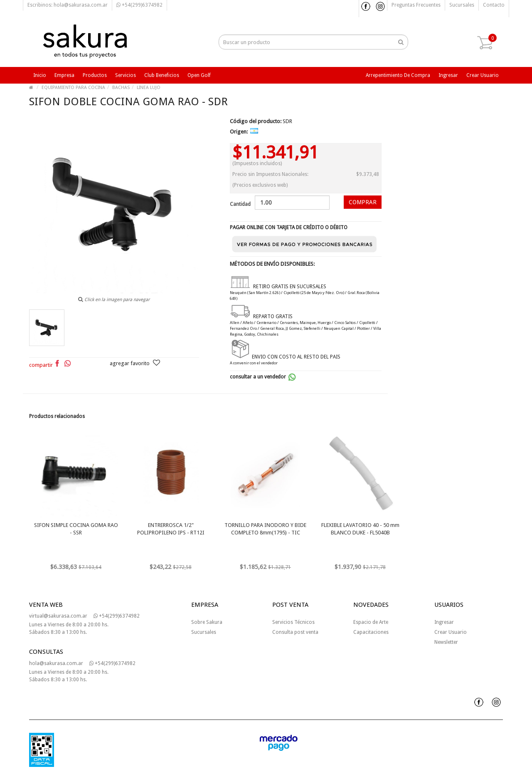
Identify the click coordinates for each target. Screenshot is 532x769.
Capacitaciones (371, 632)
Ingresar (448, 75)
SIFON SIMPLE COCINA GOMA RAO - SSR (76, 529)
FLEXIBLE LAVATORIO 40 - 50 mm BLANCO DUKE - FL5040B (360, 529)
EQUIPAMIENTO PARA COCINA (73, 88)
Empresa (64, 75)
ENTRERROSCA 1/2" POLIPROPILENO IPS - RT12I (171, 529)
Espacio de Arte (371, 622)
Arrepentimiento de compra (398, 75)
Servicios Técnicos (293, 622)
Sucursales (462, 5)
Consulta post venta (295, 632)
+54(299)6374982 (139, 5)
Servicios (126, 75)
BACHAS (121, 88)
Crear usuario (483, 75)
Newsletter (446, 642)
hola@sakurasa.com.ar (56, 663)
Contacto (494, 5)
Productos (95, 75)
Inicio (40, 75)
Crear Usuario (451, 632)
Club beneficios (162, 75)
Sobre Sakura (207, 622)
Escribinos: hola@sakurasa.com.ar (68, 5)
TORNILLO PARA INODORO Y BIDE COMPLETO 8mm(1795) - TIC (265, 529)
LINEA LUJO (149, 88)
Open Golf (199, 75)
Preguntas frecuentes (416, 5)
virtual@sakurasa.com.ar (58, 616)
